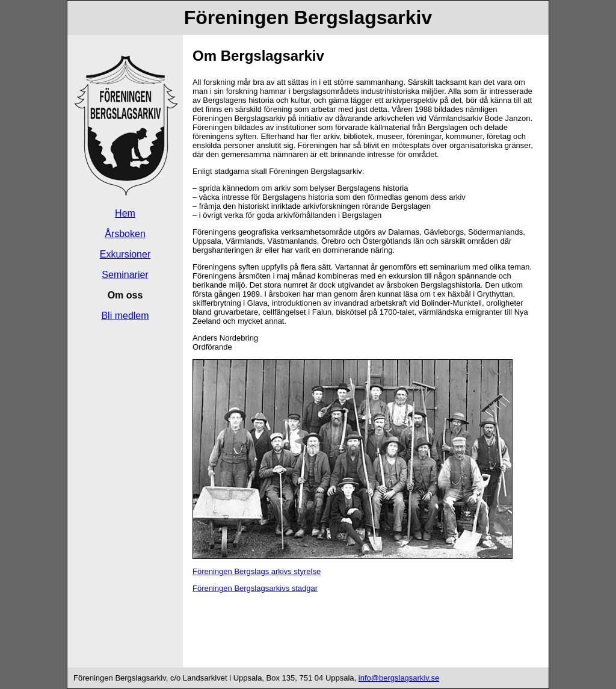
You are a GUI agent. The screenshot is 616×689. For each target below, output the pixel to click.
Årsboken (125, 234)
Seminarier (125, 275)
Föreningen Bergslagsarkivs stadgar (255, 588)
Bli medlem (125, 316)
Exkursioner (125, 254)
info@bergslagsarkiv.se (399, 678)
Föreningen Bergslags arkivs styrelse (257, 571)
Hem (125, 213)
